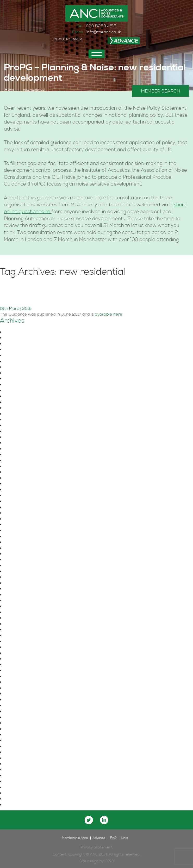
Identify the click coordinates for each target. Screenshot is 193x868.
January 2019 (19, 595)
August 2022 (19, 437)
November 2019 (21, 542)
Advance (99, 838)
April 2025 (16, 350)
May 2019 (15, 571)
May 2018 (15, 642)
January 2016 (19, 741)
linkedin (104, 820)
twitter (89, 820)
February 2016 (20, 735)
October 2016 (19, 700)
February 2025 (21, 361)
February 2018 (20, 659)
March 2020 (18, 531)
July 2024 (16, 396)
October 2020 (20, 507)
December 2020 (22, 496)
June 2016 (16, 711)
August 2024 (18, 391)
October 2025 (20, 332)
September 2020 (23, 513)
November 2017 (21, 665)
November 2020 (22, 501)
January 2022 (20, 449)
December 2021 (21, 455)
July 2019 (15, 560)
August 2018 (18, 624)
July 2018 (15, 630)
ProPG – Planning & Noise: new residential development (91, 293)
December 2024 (22, 373)
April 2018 (15, 647)
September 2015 (22, 758)
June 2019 (16, 566)
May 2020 (16, 525)
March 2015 (17, 787)
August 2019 (18, 554)
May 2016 (15, 717)
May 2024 (16, 408)
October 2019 (19, 548)
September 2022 (23, 432)
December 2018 (21, 601)
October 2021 (19, 466)
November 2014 (21, 805)
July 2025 (16, 338)
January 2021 (19, 490)
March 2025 (18, 356)
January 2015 (19, 793)
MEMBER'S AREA (68, 39)
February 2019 (20, 589)
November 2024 (22, 379)
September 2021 (23, 472)
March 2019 (17, 583)
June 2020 (17, 519)
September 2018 (23, 618)
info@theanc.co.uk (104, 32)
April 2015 (15, 781)
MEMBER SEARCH (161, 91)
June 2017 (16, 682)
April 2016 (15, 723)
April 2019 (15, 577)
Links (125, 838)
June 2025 (17, 344)
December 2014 (21, 799)
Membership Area (75, 838)
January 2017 (19, 694)
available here (109, 314)
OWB (109, 861)
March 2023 (18, 420)
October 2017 (19, 671)
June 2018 (16, 636)
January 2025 (20, 367)
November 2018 (21, 606)
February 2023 (21, 426)
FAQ (113, 838)
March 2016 (17, 729)
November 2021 (21, 461)
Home (10, 90)
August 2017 (18, 676)
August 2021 (18, 478)
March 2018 (17, 653)
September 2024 (23, 385)
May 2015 (15, 776)
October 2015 (19, 752)
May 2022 (16, 443)
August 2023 (18, 414)
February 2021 (20, 484)
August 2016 (18, 706)
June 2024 (17, 402)
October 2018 (19, 612)
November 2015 (21, 747)
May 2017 (15, 688)
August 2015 (18, 764)
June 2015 (16, 770)
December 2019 (21, 537)
